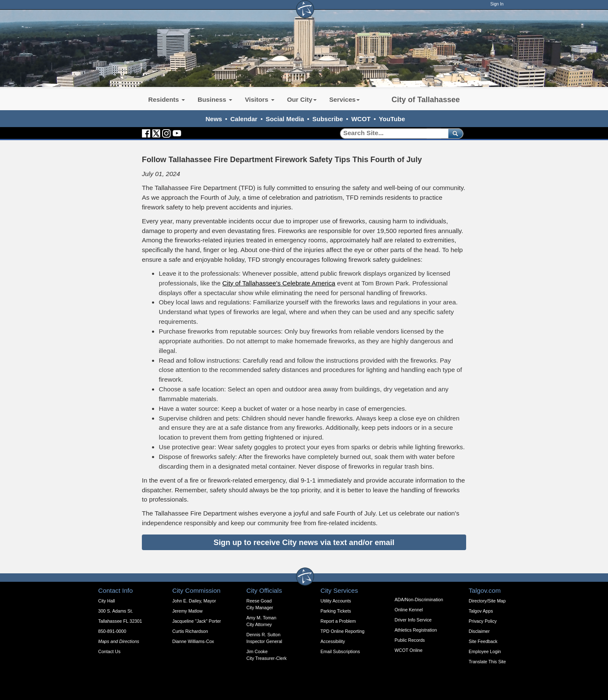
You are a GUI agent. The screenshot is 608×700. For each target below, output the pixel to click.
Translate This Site (487, 662)
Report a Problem (338, 621)
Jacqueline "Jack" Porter (197, 621)
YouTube (392, 119)
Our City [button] (302, 99)
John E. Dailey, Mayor (194, 601)
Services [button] (345, 99)
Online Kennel (409, 610)
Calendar (244, 119)
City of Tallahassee (426, 100)
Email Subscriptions (340, 651)
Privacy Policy (483, 621)
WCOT (361, 119)
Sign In (497, 4)
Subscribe (328, 119)
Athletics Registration (416, 630)
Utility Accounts (336, 601)
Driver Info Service (413, 620)
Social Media (285, 119)
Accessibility (333, 641)
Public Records (410, 640)
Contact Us (110, 651)
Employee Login (485, 651)
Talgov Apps (481, 611)
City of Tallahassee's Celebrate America (279, 283)
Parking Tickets (336, 611)
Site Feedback (483, 641)
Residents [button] (167, 99)
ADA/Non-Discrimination (419, 600)
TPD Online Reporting (342, 631)
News (214, 119)
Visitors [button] (260, 99)
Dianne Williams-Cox (193, 641)
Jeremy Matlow (187, 611)
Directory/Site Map (487, 601)
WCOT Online (409, 650)
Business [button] (215, 99)
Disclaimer (479, 631)
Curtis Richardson (190, 631)
